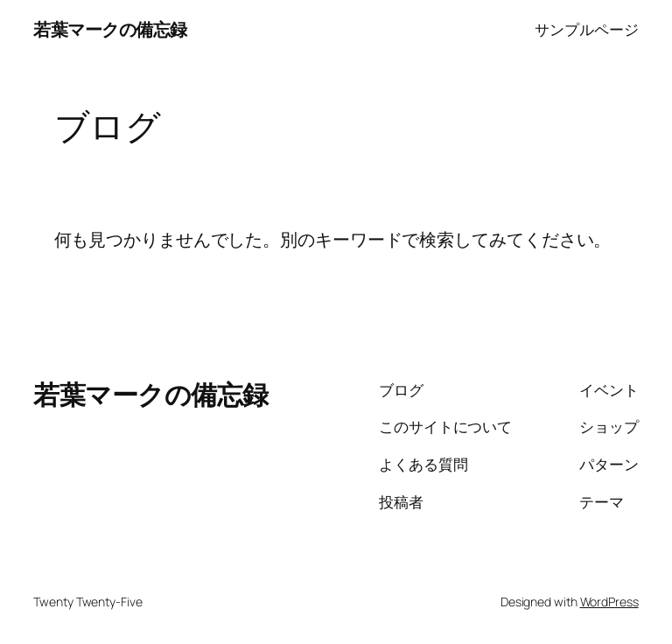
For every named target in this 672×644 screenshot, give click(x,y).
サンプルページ (586, 29)
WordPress (609, 602)
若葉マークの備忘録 (110, 29)
